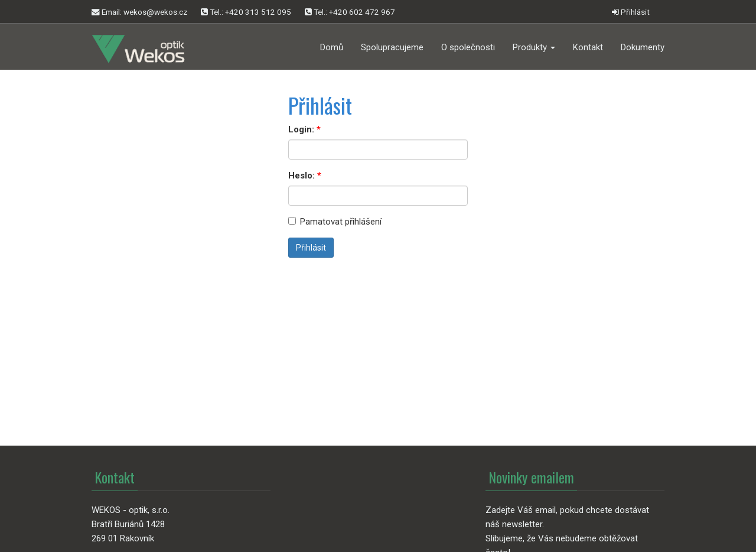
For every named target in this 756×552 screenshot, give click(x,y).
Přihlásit (631, 12)
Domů (332, 47)
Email (139, 12)
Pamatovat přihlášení (335, 222)
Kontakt (588, 47)
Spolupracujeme (392, 47)
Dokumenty (643, 47)
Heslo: (302, 176)
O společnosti (468, 47)
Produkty (534, 47)
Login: (301, 129)
